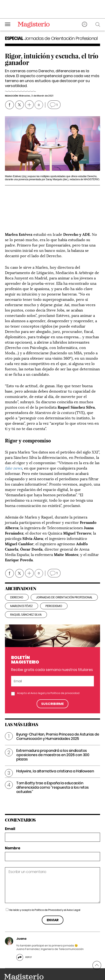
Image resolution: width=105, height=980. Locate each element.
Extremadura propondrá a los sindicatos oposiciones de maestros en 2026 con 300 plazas (53, 735)
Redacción (12, 96)
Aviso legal (38, 673)
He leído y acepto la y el (45, 890)
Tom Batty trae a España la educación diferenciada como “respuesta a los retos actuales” (52, 767)
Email (10, 809)
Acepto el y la (48, 673)
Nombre (13, 828)
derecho (17, 577)
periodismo (54, 586)
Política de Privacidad (48, 890)
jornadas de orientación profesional (64, 577)
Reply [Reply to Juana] (29, 937)
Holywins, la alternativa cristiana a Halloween (55, 751)
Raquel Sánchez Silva (26, 594)
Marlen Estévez (22, 586)
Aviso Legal (73, 890)
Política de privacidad (65, 673)
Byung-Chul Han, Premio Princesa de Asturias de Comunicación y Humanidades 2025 (58, 716)
